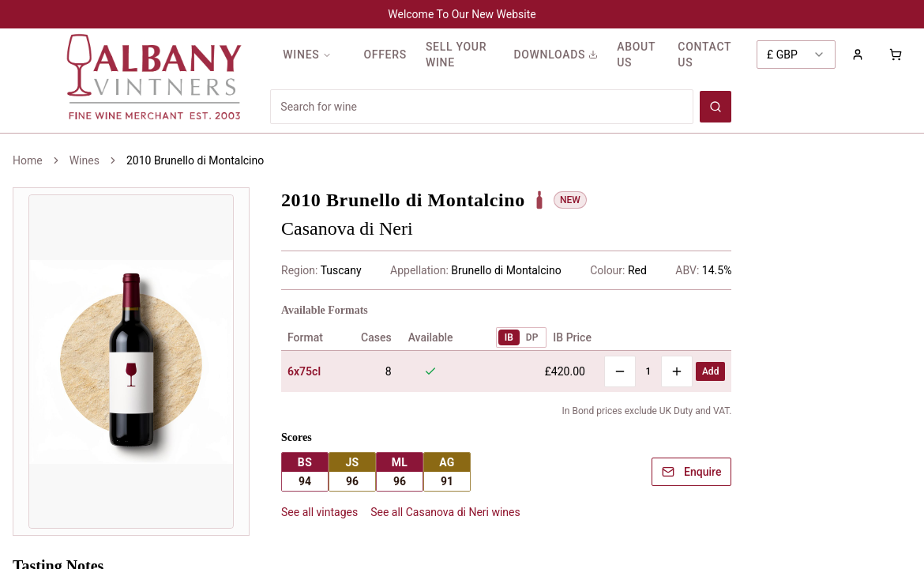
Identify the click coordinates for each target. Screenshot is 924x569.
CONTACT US (704, 55)
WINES (307, 55)
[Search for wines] (482, 107)
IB (509, 337)
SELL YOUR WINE (456, 55)
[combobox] (796, 55)
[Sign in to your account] (858, 55)
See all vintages (319, 512)
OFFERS (385, 55)
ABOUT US (636, 55)
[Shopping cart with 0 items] (896, 55)
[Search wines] (716, 107)
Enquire (691, 472)
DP (532, 337)
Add (710, 371)
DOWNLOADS (556, 55)
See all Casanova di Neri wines (445, 512)
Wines (85, 160)
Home (28, 160)
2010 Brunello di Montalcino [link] (195, 160)
